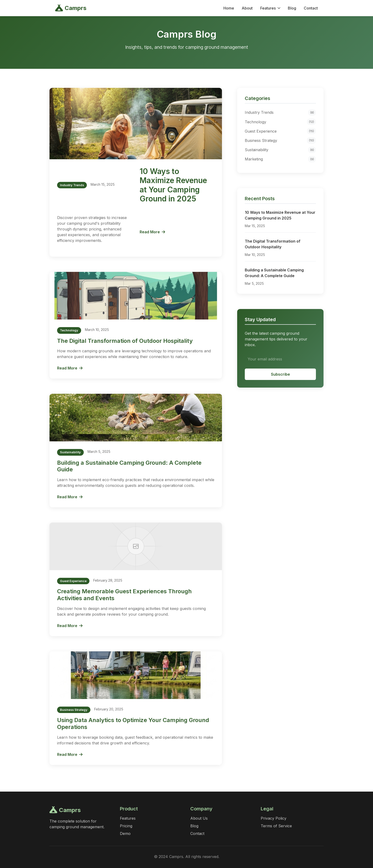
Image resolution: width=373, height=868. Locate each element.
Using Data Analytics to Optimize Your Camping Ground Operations (133, 723)
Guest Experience (280, 131)
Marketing (280, 159)
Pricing (126, 826)
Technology (280, 122)
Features (270, 8)
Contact (311, 8)
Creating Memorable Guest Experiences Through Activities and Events (124, 595)
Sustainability (280, 150)
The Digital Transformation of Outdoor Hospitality (125, 341)
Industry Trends (280, 112)
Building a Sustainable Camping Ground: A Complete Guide (129, 466)
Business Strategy (280, 140)
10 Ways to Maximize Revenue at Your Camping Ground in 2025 (173, 185)
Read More (152, 232)
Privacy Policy (274, 818)
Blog (292, 8)
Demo (125, 833)
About (247, 8)
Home (229, 8)
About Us (199, 818)
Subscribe (280, 374)
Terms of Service (276, 826)
